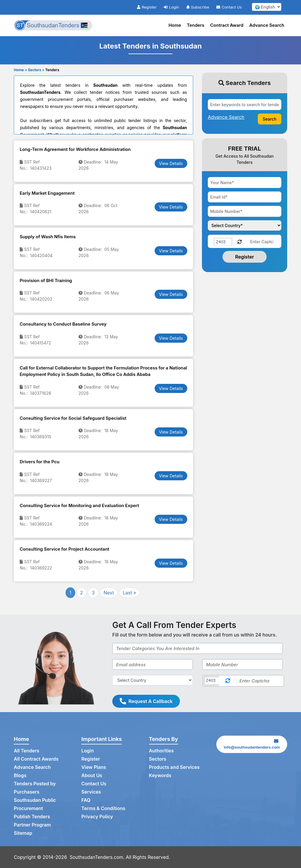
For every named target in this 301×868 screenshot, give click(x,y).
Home (175, 25)
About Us (92, 776)
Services (91, 792)
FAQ (86, 800)
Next (109, 593)
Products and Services (175, 767)
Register (147, 7)
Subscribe (198, 7)
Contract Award (227, 25)
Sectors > (36, 70)
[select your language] (267, 7)
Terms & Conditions (104, 809)
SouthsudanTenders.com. (98, 857)
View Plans (94, 767)
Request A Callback (146, 701)
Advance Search (267, 25)
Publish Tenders (32, 817)
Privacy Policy (97, 817)
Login (171, 7)
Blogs (20, 776)
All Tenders (27, 751)
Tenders (196, 25)
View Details (171, 163)
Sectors (158, 759)
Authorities (162, 751)
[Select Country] (153, 680)
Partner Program (32, 825)
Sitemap (23, 833)
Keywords (160, 776)
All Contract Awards (36, 759)
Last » (129, 593)
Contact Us (229, 7)
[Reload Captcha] (240, 241)
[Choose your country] (245, 225)
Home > (20, 70)
